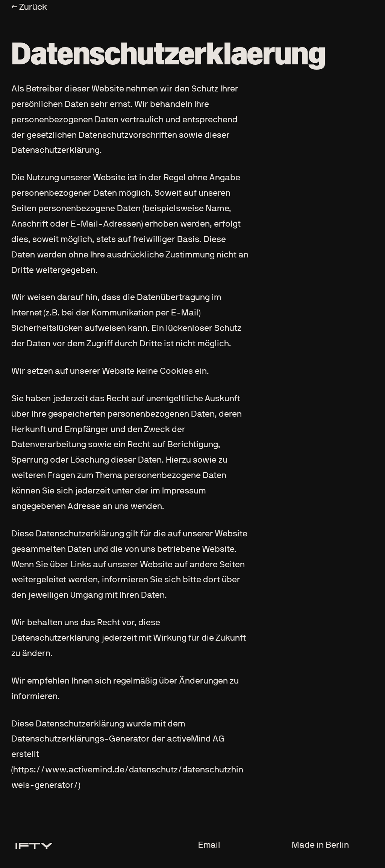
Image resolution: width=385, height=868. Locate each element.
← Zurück (29, 7)
